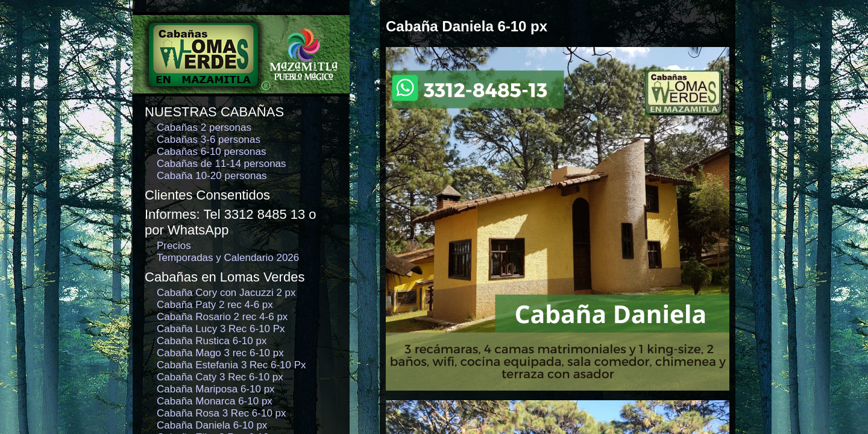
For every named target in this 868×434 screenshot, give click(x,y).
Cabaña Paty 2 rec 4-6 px (215, 305)
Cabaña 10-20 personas (212, 176)
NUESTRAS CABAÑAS (214, 112)
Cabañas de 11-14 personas (222, 164)
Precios (174, 246)
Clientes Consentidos (207, 195)
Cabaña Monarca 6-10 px (215, 401)
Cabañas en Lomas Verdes (225, 277)
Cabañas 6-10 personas (211, 152)
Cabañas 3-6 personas (209, 140)
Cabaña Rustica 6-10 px (212, 341)
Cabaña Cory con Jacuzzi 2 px (226, 293)
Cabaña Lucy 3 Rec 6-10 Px (221, 329)
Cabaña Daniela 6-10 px (212, 425)
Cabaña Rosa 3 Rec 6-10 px (222, 413)
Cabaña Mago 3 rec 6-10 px (220, 353)
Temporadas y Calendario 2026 (228, 258)
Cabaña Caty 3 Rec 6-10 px (220, 377)
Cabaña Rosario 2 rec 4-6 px (222, 317)
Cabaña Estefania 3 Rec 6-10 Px (231, 365)
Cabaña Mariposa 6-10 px (216, 389)
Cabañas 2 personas (204, 127)
